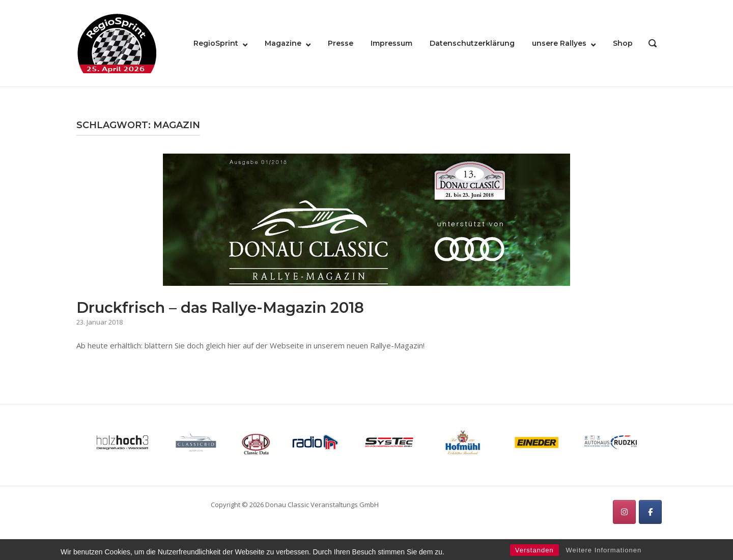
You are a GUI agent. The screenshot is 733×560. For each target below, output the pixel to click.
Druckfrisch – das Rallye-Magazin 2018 (220, 307)
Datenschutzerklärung (472, 43)
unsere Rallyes (559, 43)
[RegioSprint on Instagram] (624, 512)
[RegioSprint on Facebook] (650, 512)
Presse (341, 43)
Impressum (391, 43)
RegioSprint (216, 43)
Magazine (283, 43)
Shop (623, 43)
